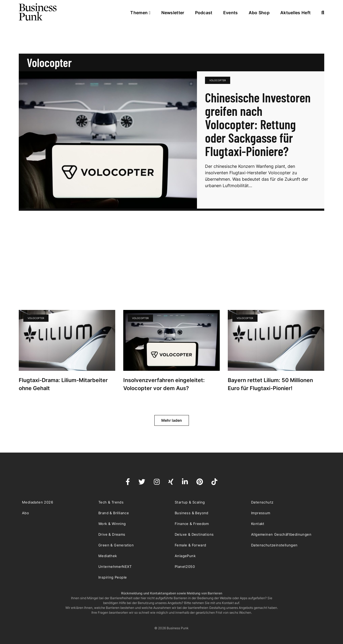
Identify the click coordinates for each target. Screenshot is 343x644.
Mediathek (108, 556)
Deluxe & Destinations (194, 534)
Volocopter (218, 80)
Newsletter (173, 13)
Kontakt (258, 524)
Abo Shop (259, 13)
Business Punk (38, 12)
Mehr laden (172, 420)
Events (231, 13)
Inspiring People (113, 577)
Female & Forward (190, 545)
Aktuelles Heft (295, 13)
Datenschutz (262, 502)
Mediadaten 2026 (38, 502)
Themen (140, 13)
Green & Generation (116, 545)
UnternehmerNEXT (115, 567)
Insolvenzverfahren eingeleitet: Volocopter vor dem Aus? (164, 384)
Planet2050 (185, 567)
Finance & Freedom (192, 524)
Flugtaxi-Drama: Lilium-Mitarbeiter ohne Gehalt (63, 384)
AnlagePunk (185, 556)
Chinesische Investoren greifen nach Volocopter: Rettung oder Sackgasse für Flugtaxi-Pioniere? (258, 124)
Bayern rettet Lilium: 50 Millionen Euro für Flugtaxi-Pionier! (270, 384)
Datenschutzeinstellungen (274, 545)
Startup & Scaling (190, 502)
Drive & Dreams (112, 534)
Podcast (204, 13)
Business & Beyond (192, 513)
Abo (25, 513)
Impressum (261, 513)
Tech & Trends (111, 502)
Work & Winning (112, 524)
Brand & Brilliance (114, 513)
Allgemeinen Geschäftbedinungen (281, 534)
